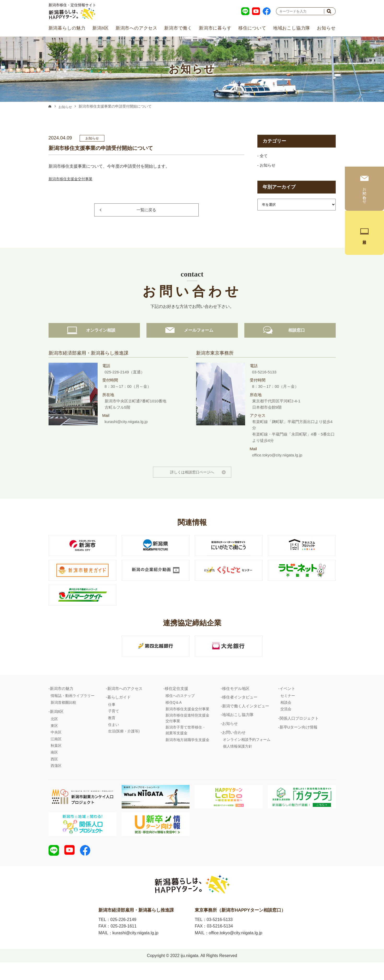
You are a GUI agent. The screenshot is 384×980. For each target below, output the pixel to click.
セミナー (288, 710)
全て (264, 156)
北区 (54, 733)
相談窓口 (290, 344)
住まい (114, 739)
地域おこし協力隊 (292, 28)
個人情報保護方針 (238, 760)
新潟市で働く (178, 28)
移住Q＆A (174, 717)
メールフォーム (192, 344)
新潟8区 (101, 28)
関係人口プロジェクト (299, 732)
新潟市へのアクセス (137, 28)
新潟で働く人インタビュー (246, 720)
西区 (54, 773)
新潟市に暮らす (215, 28)
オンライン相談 (94, 344)
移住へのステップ (180, 710)
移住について (252, 28)
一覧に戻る (146, 210)
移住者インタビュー (240, 711)
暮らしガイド (119, 711)
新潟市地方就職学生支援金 (187, 754)
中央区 (56, 746)
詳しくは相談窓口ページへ (192, 486)
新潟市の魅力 (62, 703)
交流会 (286, 723)
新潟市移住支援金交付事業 (74, 179)
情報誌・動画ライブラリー (73, 710)
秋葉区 (56, 760)
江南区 (56, 753)
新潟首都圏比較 (63, 717)
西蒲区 (56, 780)
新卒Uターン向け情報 (299, 741)
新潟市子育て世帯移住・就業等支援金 (186, 744)
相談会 (286, 717)
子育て (114, 725)
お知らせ (326, 28)
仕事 (112, 719)
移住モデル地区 (236, 703)
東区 (54, 740)
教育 (112, 732)
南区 (54, 766)
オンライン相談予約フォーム (247, 754)
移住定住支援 (176, 703)
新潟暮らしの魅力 (67, 28)
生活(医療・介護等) (124, 745)
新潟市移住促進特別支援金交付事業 (187, 732)
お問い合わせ (234, 746)
